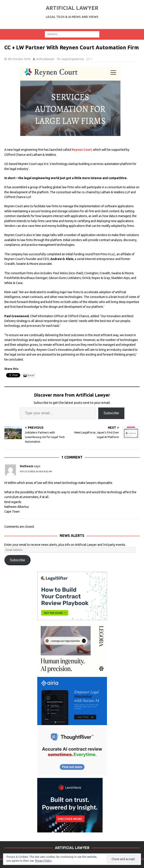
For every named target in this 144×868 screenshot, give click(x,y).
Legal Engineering (73, 59)
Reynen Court (82, 150)
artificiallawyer (45, 59)
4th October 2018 (19, 59)
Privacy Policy (43, 861)
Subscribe (111, 413)
